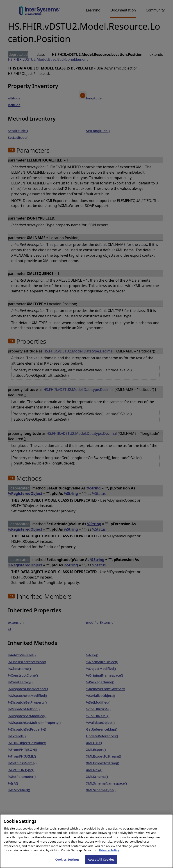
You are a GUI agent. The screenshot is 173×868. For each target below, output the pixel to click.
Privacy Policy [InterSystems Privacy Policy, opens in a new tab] (109, 859)
